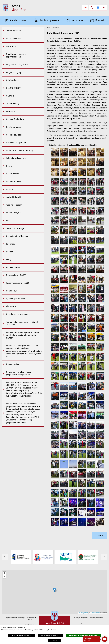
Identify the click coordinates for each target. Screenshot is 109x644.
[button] (55, 156)
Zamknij (54, 641)
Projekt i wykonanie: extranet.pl (15, 618)
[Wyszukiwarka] (92, 8)
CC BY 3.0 (31, 620)
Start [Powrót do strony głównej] (49, 28)
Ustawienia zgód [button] (78, 623)
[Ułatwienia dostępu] (104, 8)
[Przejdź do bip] (85, 8)
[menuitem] (23, 31)
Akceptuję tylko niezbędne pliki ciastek (83, 635)
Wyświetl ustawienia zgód (51, 635)
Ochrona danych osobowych (22, 635)
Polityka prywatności (97, 618)
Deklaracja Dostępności (80, 618)
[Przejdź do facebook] (98, 8)
